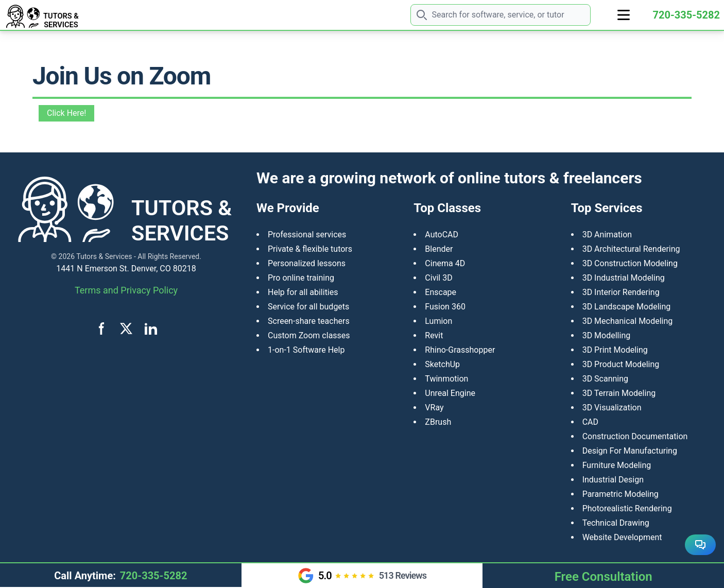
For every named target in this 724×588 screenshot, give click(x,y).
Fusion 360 (445, 307)
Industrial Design (613, 480)
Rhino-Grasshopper (460, 350)
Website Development (622, 537)
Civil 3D (438, 278)
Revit (434, 335)
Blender (439, 249)
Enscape (441, 292)
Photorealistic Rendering (627, 508)
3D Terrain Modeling (619, 393)
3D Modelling (607, 335)
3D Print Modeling (615, 350)
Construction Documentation (635, 436)
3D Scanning (605, 379)
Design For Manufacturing (630, 451)
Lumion (438, 321)
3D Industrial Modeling (624, 278)
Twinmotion (446, 379)
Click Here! (66, 113)
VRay (434, 408)
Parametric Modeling (620, 494)
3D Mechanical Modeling (628, 321)
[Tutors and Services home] (68, 15)
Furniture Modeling (617, 465)
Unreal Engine (450, 393)
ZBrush (438, 422)
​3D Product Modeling (621, 364)
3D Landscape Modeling (627, 307)
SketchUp (442, 364)
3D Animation (607, 235)
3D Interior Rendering (621, 292)
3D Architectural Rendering (631, 249)
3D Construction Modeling (630, 263)
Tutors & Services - (106, 256)
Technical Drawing (616, 523)
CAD (590, 422)
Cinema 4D (445, 263)
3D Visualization (612, 408)
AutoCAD (442, 235)
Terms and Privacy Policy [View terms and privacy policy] (126, 290)
